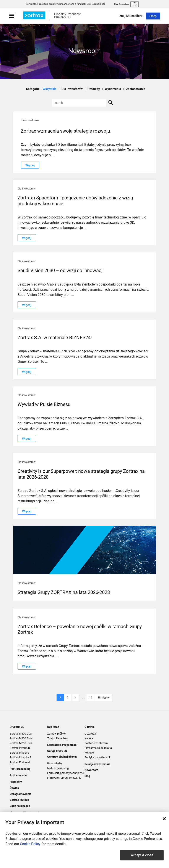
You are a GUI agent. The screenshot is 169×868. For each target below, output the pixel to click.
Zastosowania (136, 89)
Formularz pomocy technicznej (66, 773)
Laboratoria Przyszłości (62, 745)
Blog (87, 776)
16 (91, 698)
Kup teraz (53, 727)
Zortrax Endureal (20, 762)
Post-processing (20, 769)
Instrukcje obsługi (58, 768)
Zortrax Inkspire (19, 753)
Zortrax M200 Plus (21, 743)
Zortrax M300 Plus (21, 738)
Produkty (94, 89)
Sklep (153, 16)
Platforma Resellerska (98, 748)
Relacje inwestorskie (97, 764)
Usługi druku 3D (57, 751)
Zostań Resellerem (96, 743)
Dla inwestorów (72, 89)
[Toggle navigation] (16, 16)
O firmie (89, 727)
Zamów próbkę (56, 734)
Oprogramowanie (20, 794)
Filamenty (16, 782)
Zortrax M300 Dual (21, 734)
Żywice (14, 788)
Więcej (30, 165)
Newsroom (91, 770)
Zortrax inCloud (19, 800)
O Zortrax (90, 734)
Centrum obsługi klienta (62, 757)
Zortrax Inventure (20, 748)
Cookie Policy (30, 844)
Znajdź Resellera (131, 16)
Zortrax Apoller (19, 775)
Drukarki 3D (17, 727)
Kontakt (89, 753)
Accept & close (142, 855)
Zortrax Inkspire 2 (20, 757)
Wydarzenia (113, 89)
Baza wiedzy (55, 763)
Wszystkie (50, 89)
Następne (104, 698)
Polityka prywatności (97, 757)
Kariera (89, 738)
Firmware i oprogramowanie (64, 778)
